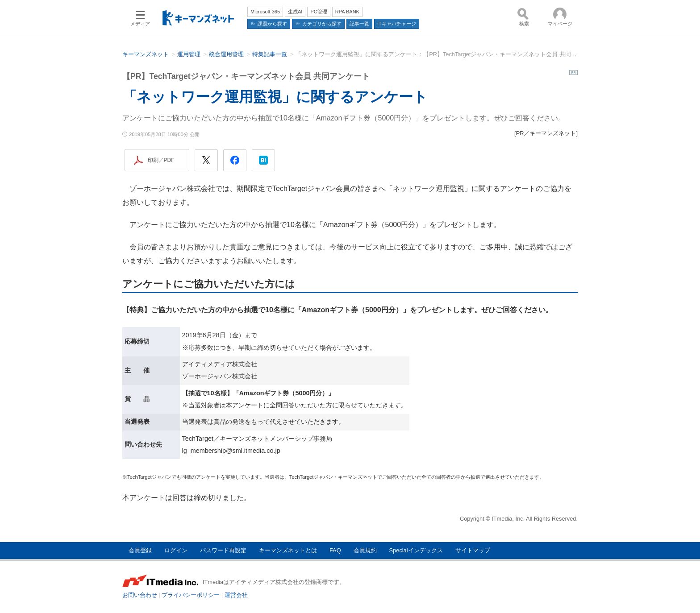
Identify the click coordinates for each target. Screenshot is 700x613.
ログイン (176, 550)
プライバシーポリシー (191, 595)
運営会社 (236, 595)
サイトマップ (473, 550)
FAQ (335, 550)
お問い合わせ (140, 595)
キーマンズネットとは (288, 550)
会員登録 (140, 550)
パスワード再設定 (223, 550)
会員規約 (365, 550)
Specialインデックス (416, 550)
